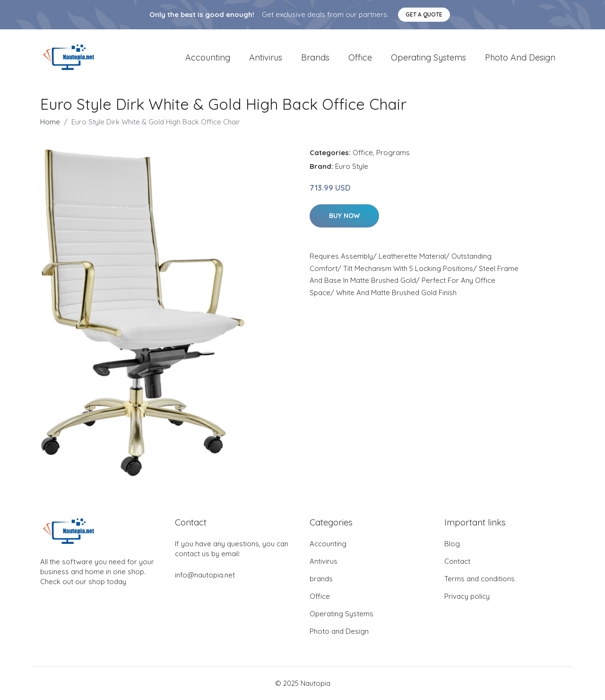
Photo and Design (520, 57)
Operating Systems (428, 57)
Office (360, 57)
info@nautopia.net (205, 575)
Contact (457, 562)
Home (50, 122)
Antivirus (266, 57)
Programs (393, 153)
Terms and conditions (480, 579)
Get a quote (424, 14)
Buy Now (344, 216)
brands (315, 57)
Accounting (208, 57)
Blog (452, 544)
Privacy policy (467, 597)
